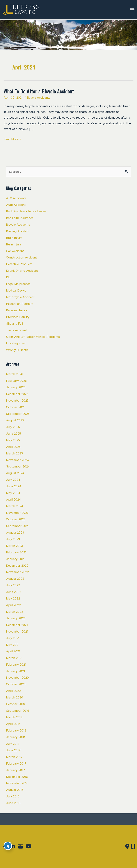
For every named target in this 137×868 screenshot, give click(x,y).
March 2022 (15, 612)
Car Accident (15, 251)
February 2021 (16, 665)
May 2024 (13, 493)
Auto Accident (16, 205)
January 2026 (16, 387)
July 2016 (13, 796)
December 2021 (17, 625)
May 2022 (13, 598)
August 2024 (15, 473)
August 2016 (15, 790)
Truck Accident (17, 330)
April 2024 (13, 499)
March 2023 (14, 546)
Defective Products (19, 264)
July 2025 (13, 427)
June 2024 (14, 486)
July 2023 (13, 539)
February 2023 (16, 552)
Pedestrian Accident (20, 304)
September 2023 (18, 526)
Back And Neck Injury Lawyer (26, 211)
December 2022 (17, 566)
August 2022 (15, 579)
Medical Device (16, 290)
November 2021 (17, 631)
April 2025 (13, 447)
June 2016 (13, 803)
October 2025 (16, 407)
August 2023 (15, 533)
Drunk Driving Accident (22, 271)
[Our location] (133, 846)
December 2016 (17, 777)
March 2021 (14, 658)
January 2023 (16, 559)
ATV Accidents (16, 198)
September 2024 (18, 466)
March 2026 (15, 374)
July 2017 (13, 744)
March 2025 (14, 453)
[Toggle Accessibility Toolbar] (8, 846)
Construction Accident (21, 257)
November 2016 (17, 783)
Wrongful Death (17, 350)
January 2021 (16, 671)
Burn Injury (14, 244)
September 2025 (18, 414)
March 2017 (14, 757)
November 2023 (17, 513)
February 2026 (16, 381)
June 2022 (14, 592)
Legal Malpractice (18, 284)
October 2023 (16, 519)
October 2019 (16, 704)
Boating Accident (18, 231)
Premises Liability (18, 317)
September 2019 (18, 711)
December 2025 (17, 394)
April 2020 (13, 691)
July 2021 (13, 638)
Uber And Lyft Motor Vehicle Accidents (33, 337)
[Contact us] (127, 846)
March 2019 (14, 717)
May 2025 (13, 440)
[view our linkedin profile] (12, 846)
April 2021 (13, 651)
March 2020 (15, 697)
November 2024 (17, 460)
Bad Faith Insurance (20, 218)
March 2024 (15, 506)
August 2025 (15, 420)
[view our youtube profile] (29, 846)
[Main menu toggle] (132, 10)
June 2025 (13, 434)
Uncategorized (16, 343)
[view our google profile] (21, 846)
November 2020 (17, 678)
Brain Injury (14, 238)
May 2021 (13, 645)
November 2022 (17, 572)
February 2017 (16, 763)
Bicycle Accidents (38, 98)
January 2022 (16, 618)
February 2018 (16, 730)
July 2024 (13, 480)
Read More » (12, 139)
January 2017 (16, 770)
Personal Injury (17, 310)
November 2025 (17, 401)
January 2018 (16, 737)
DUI (9, 277)
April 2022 (13, 605)
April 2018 (13, 724)
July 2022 (13, 585)
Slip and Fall (14, 324)
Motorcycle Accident (20, 297)
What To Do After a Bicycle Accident (39, 91)
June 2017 (13, 750)
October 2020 (16, 684)
